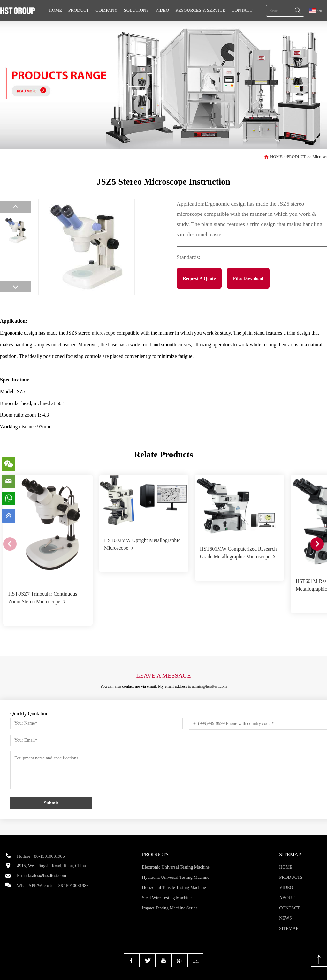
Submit (51, 803)
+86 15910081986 (72, 886)
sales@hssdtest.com (48, 875)
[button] (317, 544)
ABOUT (287, 898)
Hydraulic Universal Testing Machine (176, 877)
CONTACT (242, 10)
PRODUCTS (291, 877)
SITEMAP (289, 928)
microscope (103, 333)
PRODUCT (79, 10)
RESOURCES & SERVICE (200, 10)
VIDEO (162, 10)
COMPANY (106, 10)
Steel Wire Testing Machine (167, 898)
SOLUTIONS (136, 10)
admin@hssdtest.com (209, 686)
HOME (55, 10)
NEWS (285, 918)
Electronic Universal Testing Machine (176, 867)
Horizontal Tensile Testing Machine (174, 888)
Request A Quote (199, 278)
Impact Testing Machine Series (170, 908)
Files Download (248, 278)
